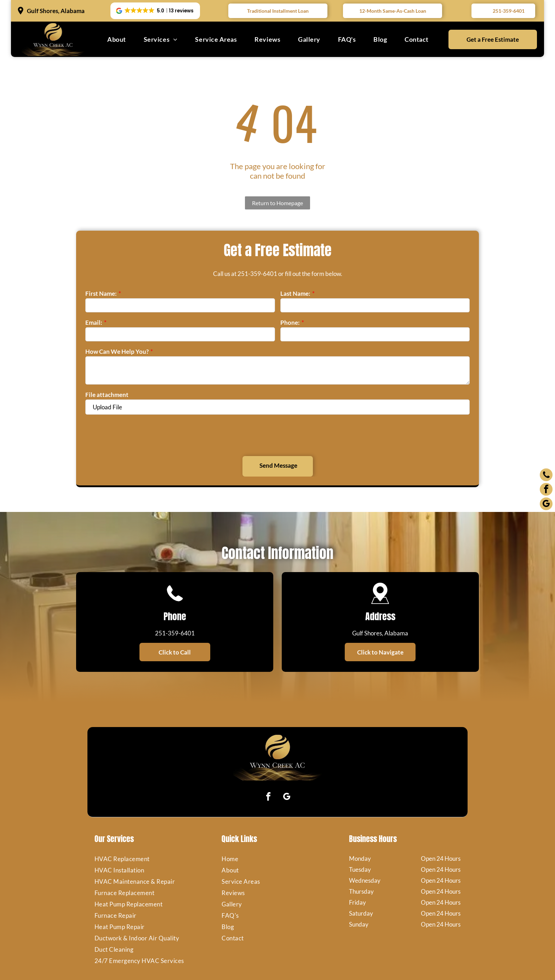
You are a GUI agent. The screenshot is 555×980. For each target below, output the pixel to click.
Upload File (107, 407)
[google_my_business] (287, 765)
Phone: (290, 322)
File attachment (107, 395)
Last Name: (295, 293)
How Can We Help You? (117, 351)
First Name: (101, 293)
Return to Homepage (277, 203)
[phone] (546, 476)
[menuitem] (117, 39)
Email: (94, 322)
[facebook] (268, 765)
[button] (155, 11)
